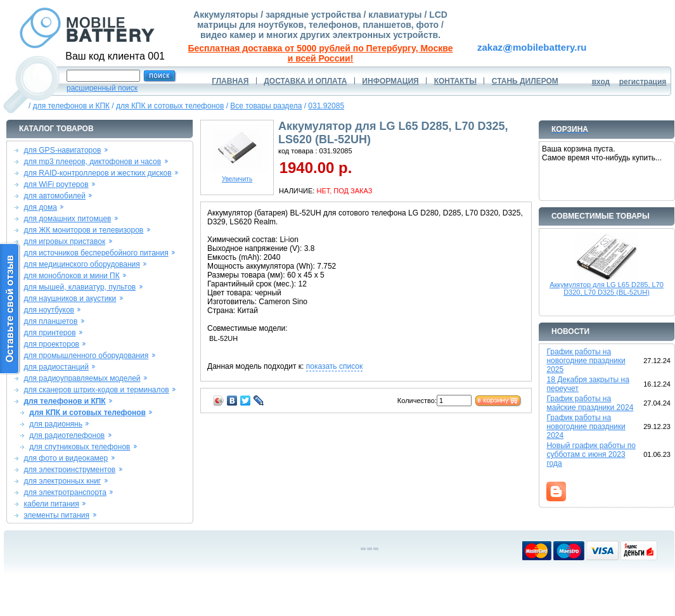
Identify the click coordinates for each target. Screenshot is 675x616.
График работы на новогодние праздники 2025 (586, 361)
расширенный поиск (102, 88)
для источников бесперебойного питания (96, 253)
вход (601, 82)
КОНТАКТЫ (455, 81)
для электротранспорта (65, 492)
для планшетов (50, 321)
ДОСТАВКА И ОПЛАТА (305, 81)
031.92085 (326, 106)
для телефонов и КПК (71, 106)
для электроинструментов (69, 470)
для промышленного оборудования (86, 356)
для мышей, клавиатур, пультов (80, 287)
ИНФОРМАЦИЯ (390, 81)
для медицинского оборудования (81, 264)
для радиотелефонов (67, 435)
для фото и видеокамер (66, 458)
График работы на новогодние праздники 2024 (586, 427)
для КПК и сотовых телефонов (170, 106)
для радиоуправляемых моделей (82, 378)
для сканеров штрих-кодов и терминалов (96, 390)
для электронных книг (62, 481)
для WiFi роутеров (56, 184)
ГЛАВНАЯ (230, 81)
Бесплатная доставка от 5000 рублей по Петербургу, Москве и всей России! (321, 53)
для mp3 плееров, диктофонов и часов (92, 162)
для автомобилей (55, 196)
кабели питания (51, 504)
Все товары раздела (266, 106)
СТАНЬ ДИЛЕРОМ (525, 81)
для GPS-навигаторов (62, 150)
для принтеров (49, 333)
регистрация (643, 82)
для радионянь (56, 424)
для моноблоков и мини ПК (71, 276)
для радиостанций (56, 367)
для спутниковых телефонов (80, 447)
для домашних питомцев (67, 219)
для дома (40, 207)
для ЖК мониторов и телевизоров (83, 230)
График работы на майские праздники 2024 (590, 403)
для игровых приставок (64, 241)
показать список (334, 366)
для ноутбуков (49, 310)
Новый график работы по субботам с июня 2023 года (591, 454)
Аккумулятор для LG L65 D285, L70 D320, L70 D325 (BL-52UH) (607, 288)
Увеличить (237, 176)
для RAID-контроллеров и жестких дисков (97, 173)
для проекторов (51, 344)
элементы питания (56, 515)
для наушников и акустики (70, 298)
